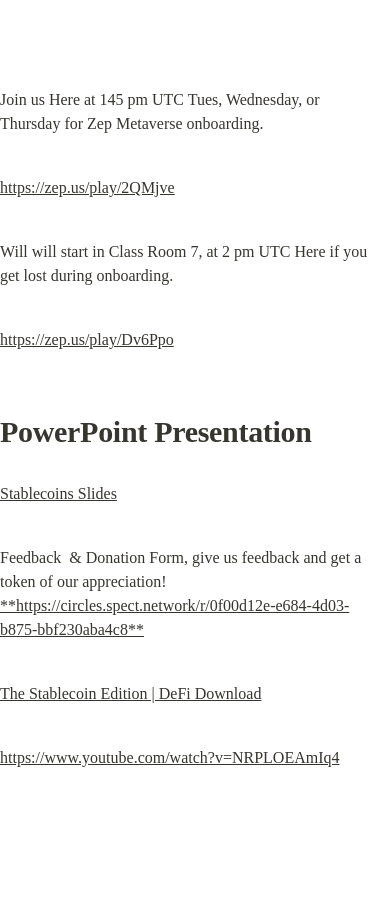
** (8, 605)
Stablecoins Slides (58, 493)
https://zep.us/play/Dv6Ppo (87, 339)
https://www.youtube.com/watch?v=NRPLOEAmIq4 (170, 757)
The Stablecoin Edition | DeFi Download (130, 693)
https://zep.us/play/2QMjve (87, 187)
